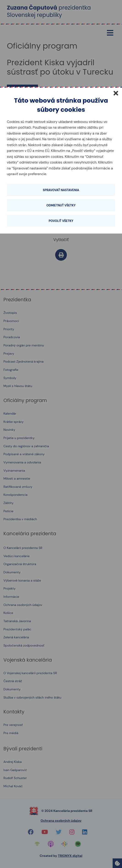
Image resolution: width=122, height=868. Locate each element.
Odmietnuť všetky (61, 205)
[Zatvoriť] (116, 93)
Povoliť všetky (61, 221)
